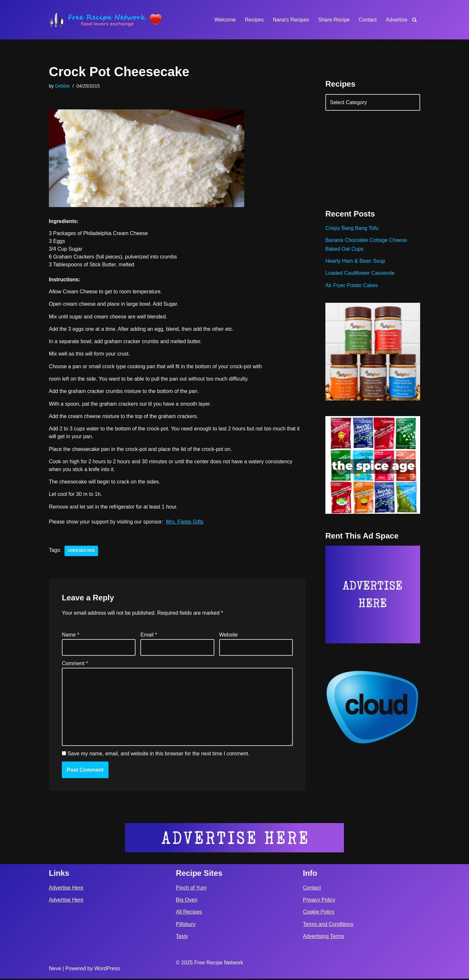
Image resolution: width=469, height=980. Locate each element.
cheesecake (81, 552)
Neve (55, 970)
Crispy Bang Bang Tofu (352, 228)
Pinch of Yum (191, 889)
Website (229, 635)
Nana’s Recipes (291, 20)
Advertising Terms (324, 938)
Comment (75, 664)
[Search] (414, 20)
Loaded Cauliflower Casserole (360, 273)
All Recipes (189, 913)
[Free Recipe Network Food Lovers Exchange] (106, 20)
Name (71, 635)
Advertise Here (66, 889)
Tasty (182, 938)
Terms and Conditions (328, 925)
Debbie (63, 86)
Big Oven (187, 901)
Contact (368, 20)
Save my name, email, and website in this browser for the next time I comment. (158, 755)
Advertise (397, 20)
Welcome (224, 20)
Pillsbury (186, 925)
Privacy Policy (319, 901)
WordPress (107, 970)
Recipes (254, 20)
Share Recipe (334, 20)
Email (149, 635)
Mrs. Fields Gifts (185, 522)
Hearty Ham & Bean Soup (355, 261)
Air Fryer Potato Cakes (352, 286)
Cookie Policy (319, 913)
